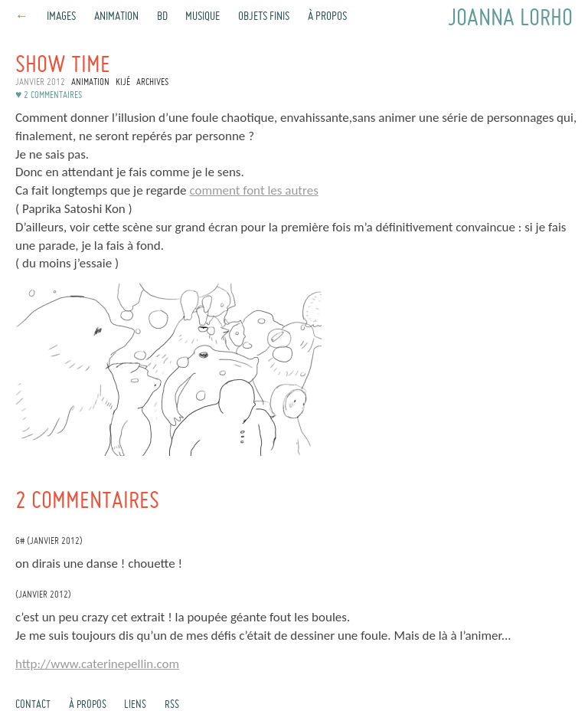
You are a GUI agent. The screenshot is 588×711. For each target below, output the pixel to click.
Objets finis (264, 17)
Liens (135, 705)
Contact (33, 705)
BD (162, 17)
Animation (116, 17)
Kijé (123, 83)
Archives (152, 83)
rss (172, 705)
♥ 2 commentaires (49, 96)
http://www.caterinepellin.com (97, 664)
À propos (327, 17)
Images (61, 17)
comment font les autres (253, 190)
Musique (203, 17)
